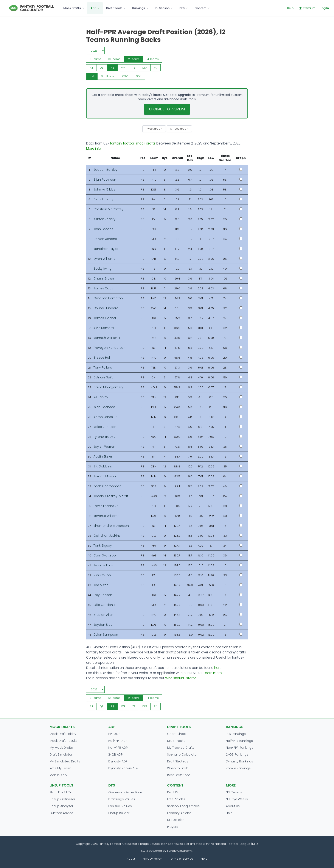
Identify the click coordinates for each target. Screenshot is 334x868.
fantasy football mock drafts (133, 143)
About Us (233, 806)
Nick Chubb (102, 575)
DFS (182, 8)
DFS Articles (176, 820)
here (218, 668)
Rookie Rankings (238, 768)
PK (155, 68)
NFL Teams (234, 792)
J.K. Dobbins (103, 466)
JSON (138, 76)
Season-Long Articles (183, 806)
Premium (307, 8)
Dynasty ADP (118, 761)
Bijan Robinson (105, 180)
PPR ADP (114, 734)
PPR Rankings (236, 734)
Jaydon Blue (103, 625)
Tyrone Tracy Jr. (105, 437)
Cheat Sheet (177, 734)
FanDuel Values (120, 806)
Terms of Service (181, 859)
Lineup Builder (119, 813)
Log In (325, 8)
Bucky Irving (103, 269)
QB (102, 68)
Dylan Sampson (106, 634)
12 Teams (134, 59)
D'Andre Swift (103, 377)
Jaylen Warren (104, 447)
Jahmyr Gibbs (104, 189)
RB (112, 68)
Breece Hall (102, 358)
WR (123, 68)
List (92, 76)
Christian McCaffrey (108, 209)
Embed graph (179, 129)
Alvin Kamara (104, 328)
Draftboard (108, 76)
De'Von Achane (105, 239)
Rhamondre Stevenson (111, 526)
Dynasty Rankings (239, 761)
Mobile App (58, 775)
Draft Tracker (177, 741)
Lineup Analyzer (61, 806)
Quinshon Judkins (107, 536)
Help (290, 8)
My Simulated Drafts (65, 761)
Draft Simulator (61, 754)
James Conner (105, 318)
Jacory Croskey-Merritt (111, 496)
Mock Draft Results (64, 741)
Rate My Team (60, 768)
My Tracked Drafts (181, 748)
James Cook (103, 288)
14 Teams (153, 59)
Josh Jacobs (103, 229)
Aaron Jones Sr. (105, 417)
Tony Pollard (103, 367)
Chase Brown (104, 278)
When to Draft (178, 768)
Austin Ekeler (103, 456)
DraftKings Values (122, 799)
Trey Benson (103, 595)
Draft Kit (173, 792)
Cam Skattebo (105, 555)
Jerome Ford (103, 565)
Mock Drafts (72, 8)
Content (200, 8)
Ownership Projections (125, 792)
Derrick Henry (103, 199)
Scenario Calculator (182, 754)
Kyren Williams (104, 259)
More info (94, 148)
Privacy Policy (152, 859)
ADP (93, 8)
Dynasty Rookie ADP (123, 768)
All (91, 68)
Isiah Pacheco (104, 407)
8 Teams (96, 59)
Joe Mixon (101, 585)
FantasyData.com (180, 851)
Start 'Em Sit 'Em (61, 792)
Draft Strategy (178, 761)
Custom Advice (61, 813)
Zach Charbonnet (107, 486)
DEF (145, 68)
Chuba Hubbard (106, 308)
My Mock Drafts (61, 748)
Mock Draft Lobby (63, 734)
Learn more (213, 673)
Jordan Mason (105, 476)
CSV (125, 76)
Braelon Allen (103, 615)
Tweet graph (154, 129)
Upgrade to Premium (167, 109)
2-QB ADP (116, 754)
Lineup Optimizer (62, 799)
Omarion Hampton (108, 298)
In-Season (162, 8)
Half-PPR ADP (118, 741)
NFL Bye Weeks (237, 799)
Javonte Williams (106, 516)
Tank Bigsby (103, 545)
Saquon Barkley (105, 170)
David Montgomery (108, 387)
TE (134, 68)
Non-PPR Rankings (240, 748)
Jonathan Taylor (106, 249)
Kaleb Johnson (105, 427)
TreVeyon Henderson (109, 348)
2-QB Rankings (237, 754)
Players (173, 827)
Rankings (139, 8)
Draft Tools (114, 8)
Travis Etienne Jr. (106, 506)
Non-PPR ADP (118, 748)
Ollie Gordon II (104, 605)
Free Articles (176, 799)
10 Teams (114, 59)
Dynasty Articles (179, 813)
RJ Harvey (101, 397)
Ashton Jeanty (104, 219)
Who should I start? (180, 678)
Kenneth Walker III (107, 338)
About (131, 859)
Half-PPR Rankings (239, 741)
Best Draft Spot (179, 775)
